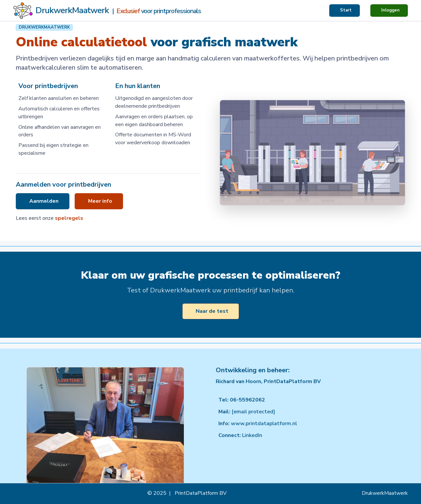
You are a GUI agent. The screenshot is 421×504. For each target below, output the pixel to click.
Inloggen (390, 10)
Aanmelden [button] (44, 201)
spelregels (69, 218)
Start (346, 10)
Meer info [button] (100, 201)
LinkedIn (252, 435)
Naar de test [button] (212, 311)
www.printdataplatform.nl (264, 424)
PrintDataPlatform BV (201, 493)
